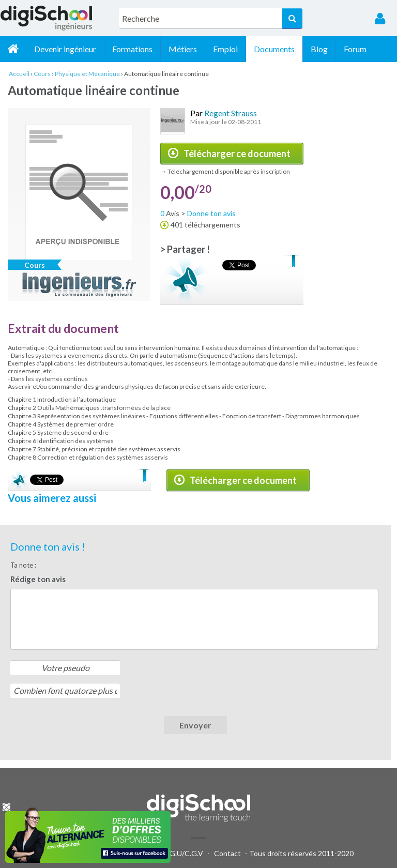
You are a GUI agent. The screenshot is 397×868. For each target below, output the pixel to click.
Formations (132, 49)
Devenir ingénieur (65, 49)
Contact (227, 853)
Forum (355, 49)
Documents (274, 49)
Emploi (225, 49)
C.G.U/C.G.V (183, 853)
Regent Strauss (231, 113)
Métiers (183, 49)
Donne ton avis (211, 213)
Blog (319, 49)
